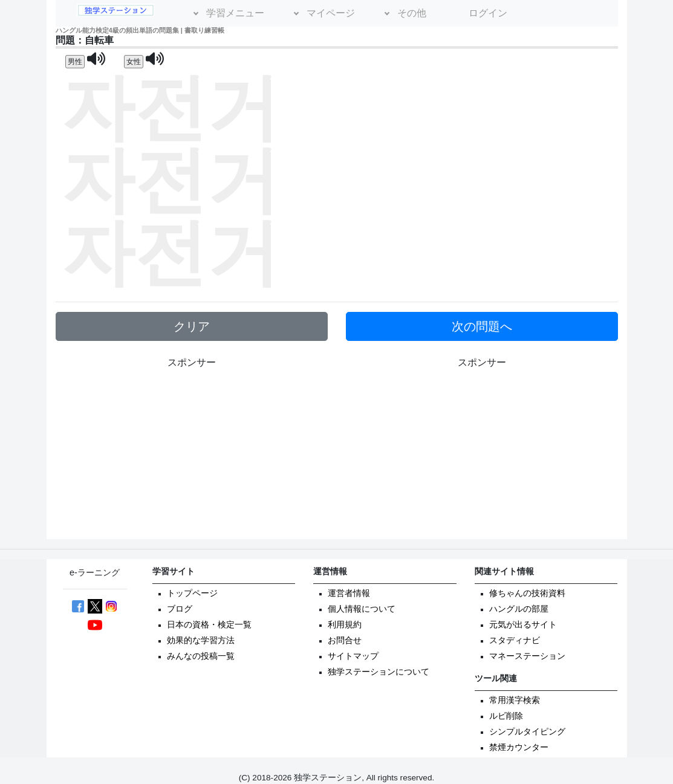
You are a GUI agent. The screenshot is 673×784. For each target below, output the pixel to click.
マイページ (331, 13)
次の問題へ (482, 326)
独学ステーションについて (379, 672)
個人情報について (362, 609)
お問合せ (345, 640)
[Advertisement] (482, 455)
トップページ (192, 593)
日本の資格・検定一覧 (209, 625)
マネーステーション (527, 656)
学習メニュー (235, 13)
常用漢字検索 (515, 700)
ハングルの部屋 (519, 609)
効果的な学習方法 (201, 640)
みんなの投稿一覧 (201, 656)
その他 (412, 13)
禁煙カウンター (519, 747)
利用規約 (345, 625)
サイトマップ (353, 656)
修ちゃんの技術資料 (527, 593)
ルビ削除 (506, 716)
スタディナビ (515, 640)
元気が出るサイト (523, 625)
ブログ (180, 609)
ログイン (488, 13)
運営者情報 (349, 593)
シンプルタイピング (527, 732)
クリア (192, 326)
